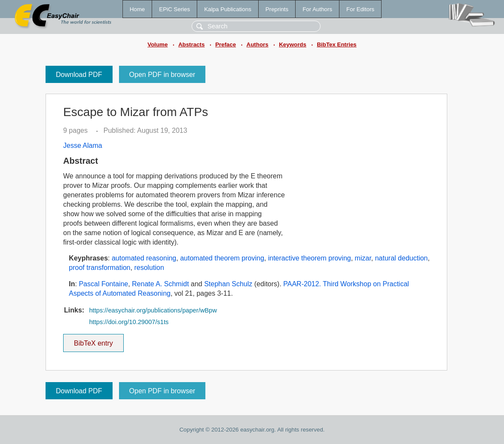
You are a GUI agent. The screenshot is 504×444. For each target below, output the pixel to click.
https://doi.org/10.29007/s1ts (129, 322)
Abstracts (191, 44)
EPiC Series (174, 9)
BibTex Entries (336, 44)
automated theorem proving (222, 258)
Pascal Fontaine (103, 284)
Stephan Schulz (228, 284)
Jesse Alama (83, 145)
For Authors (317, 9)
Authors (258, 44)
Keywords (293, 44)
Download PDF (79, 75)
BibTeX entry (93, 340)
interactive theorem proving (310, 258)
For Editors (360, 9)
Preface (226, 44)
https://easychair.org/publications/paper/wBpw (153, 310)
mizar (363, 258)
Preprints (277, 9)
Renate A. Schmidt (160, 284)
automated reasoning (144, 258)
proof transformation (99, 268)
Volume (157, 44)
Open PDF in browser (162, 75)
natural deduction (402, 258)
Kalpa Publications (228, 9)
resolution (149, 268)
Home (137, 9)
